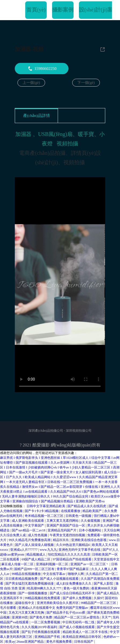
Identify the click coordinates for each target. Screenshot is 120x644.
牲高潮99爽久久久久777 (44, 588)
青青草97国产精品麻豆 (73, 569)
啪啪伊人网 (76, 574)
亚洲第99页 (20, 617)
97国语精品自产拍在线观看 (73, 559)
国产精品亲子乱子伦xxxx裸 (66, 613)
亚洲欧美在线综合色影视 (89, 540)
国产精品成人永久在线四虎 (87, 506)
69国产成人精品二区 (36, 559)
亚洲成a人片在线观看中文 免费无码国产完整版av (54, 608)
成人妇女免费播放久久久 (74, 584)
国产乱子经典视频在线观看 (41, 632)
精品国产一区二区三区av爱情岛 (77, 617)
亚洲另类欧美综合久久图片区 (58, 603)
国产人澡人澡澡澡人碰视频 (35, 545)
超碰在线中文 (25, 603)
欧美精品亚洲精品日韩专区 (82, 637)
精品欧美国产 (92, 511)
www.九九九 (48, 550)
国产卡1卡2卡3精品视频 (42, 511)
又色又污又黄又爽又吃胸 (27, 613)
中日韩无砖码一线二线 (79, 622)
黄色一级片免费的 (77, 588)
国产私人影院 (104, 584)
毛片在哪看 (8, 608)
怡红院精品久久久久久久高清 (69, 554)
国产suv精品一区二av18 (29, 530)
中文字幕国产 (35, 525)
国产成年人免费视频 (77, 598)
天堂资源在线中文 (107, 559)
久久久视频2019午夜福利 (40, 627)
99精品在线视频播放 (27, 574)
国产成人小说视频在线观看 (60, 579)
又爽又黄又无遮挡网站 (63, 521)
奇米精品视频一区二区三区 (44, 516)
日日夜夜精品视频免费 (22, 579)
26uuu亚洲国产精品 (30, 642)
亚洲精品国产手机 (48, 637)
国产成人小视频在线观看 (77, 627)
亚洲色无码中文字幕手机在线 (80, 550)
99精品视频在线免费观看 (43, 598)
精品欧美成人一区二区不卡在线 (86, 632)
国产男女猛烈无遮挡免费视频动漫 (30, 584)
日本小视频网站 (90, 530)
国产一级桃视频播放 (33, 593)
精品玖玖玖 (61, 540)
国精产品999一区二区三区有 (35, 569)
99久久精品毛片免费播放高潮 (30, 540)
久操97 (99, 598)
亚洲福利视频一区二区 (52, 564)
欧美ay (10, 642)
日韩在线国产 (84, 642)
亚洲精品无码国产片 (62, 530)
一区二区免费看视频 (46, 622)
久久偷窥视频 (91, 521)
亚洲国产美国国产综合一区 (66, 525)
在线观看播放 (71, 511)
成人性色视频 (38, 535)
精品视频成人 (36, 554)
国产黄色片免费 (41, 617)
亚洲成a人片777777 (24, 550)
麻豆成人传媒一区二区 (18, 564)
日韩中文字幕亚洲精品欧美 (46, 506)
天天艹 (106, 617)
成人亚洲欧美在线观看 (28, 521)
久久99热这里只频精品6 (73, 545)
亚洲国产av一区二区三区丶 (90, 564)
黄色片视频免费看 (59, 642)
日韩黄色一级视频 (79, 516)
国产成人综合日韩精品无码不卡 (73, 593)
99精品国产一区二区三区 (99, 603)
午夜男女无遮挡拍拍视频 (68, 535)
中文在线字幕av (54, 574)
